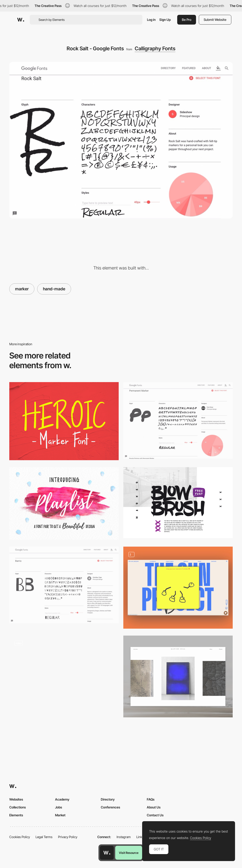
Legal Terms (44, 837)
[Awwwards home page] (107, 853)
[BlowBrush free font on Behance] (178, 503)
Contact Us (155, 815)
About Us (154, 807)
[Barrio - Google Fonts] (64, 585)
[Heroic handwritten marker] (64, 421)
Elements (16, 815)
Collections (18, 807)
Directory (108, 799)
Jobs (59, 807)
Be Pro (187, 20)
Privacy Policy (68, 837)
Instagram (124, 837)
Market (60, 815)
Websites (16, 799)
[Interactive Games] (178, 588)
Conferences (110, 807)
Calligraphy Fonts (155, 48)
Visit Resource (129, 853)
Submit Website (215, 20)
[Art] (178, 676)
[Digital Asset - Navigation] (64, 675)
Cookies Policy (20, 837)
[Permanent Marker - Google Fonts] (178, 420)
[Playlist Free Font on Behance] (64, 503)
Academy (62, 799)
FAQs (151, 799)
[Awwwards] (21, 20)
